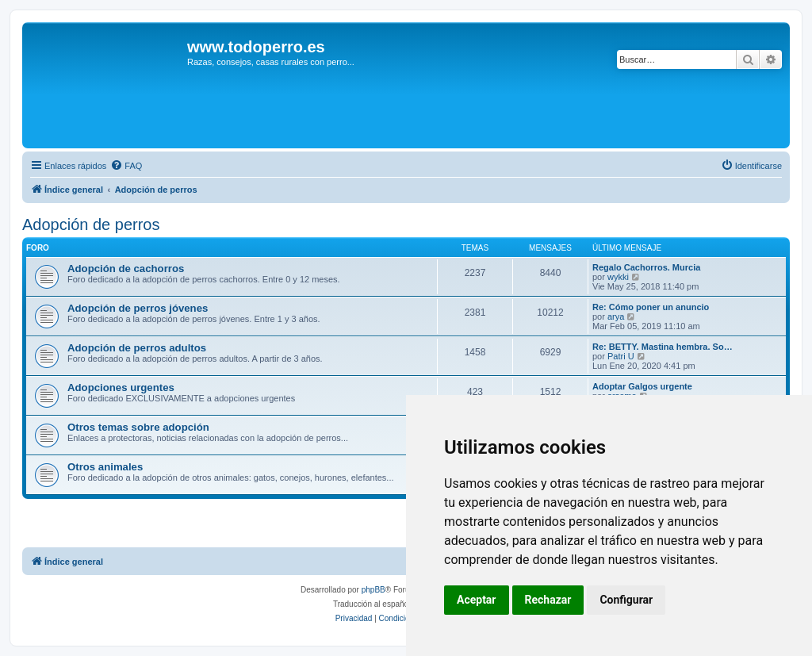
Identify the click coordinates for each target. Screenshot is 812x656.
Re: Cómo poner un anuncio (651, 307)
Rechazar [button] (548, 600)
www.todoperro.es (256, 47)
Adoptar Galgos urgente (642, 386)
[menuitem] (126, 166)
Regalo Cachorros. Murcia (646, 267)
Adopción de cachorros (126, 269)
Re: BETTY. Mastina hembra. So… (663, 347)
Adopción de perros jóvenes (138, 308)
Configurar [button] (626, 600)
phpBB (373, 590)
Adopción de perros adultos (137, 348)
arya (616, 316)
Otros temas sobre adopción (138, 427)
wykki (618, 277)
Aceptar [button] (477, 600)
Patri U (621, 356)
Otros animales (105, 467)
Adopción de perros (91, 224)
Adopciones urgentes (121, 387)
